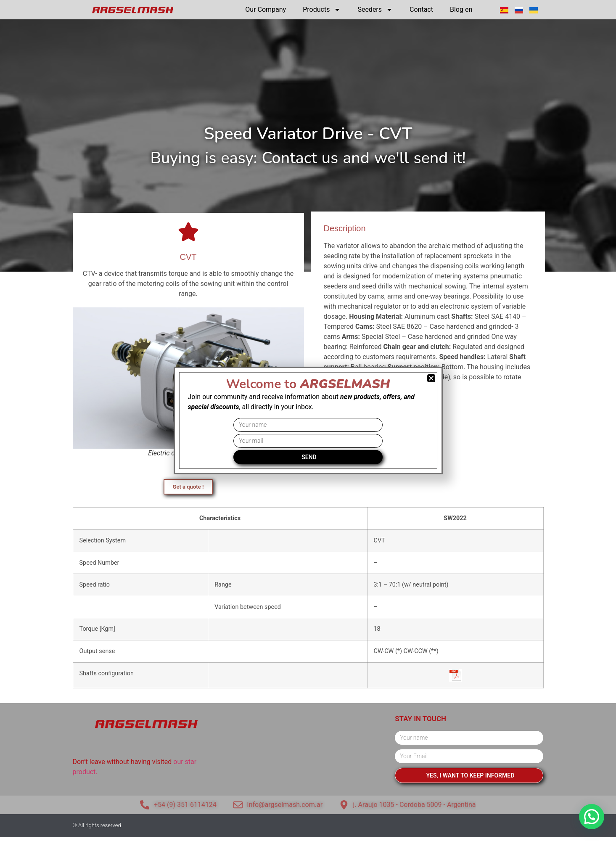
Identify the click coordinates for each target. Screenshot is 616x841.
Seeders (375, 10)
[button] (592, 817)
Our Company (266, 9)
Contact (421, 9)
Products (322, 10)
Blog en (461, 9)
